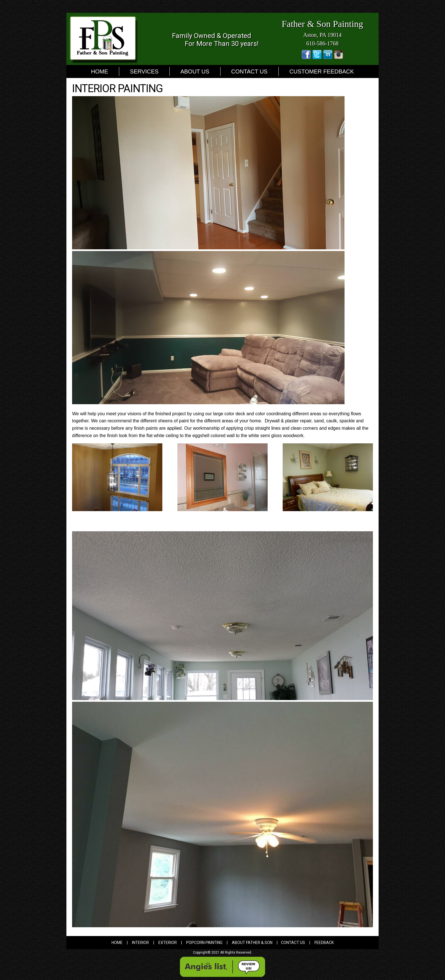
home (117, 943)
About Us (195, 71)
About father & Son (252, 943)
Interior (140, 943)
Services (144, 71)
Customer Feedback (322, 71)
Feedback (324, 943)
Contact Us (249, 71)
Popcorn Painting (204, 943)
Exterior (168, 943)
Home (100, 71)
